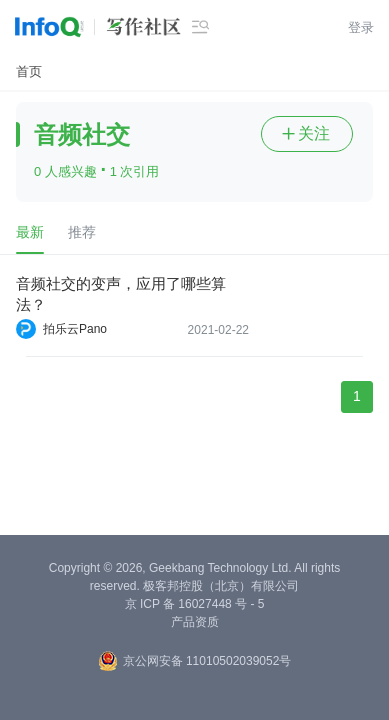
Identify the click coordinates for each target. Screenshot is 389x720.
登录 (361, 27)
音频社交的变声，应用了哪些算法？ (121, 294)
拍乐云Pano (75, 329)
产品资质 (195, 622)
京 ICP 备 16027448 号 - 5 (195, 604)
